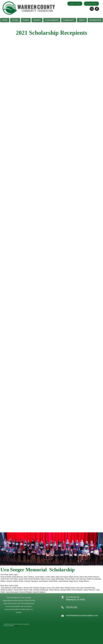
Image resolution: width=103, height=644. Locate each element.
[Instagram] (92, 9)
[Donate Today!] (91, 4)
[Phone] (63, 607)
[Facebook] (97, 9)
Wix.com (17, 626)
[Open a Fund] (75, 4)
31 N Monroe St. (73, 597)
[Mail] (63, 616)
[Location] (63, 597)
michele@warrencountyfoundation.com (82, 616)
